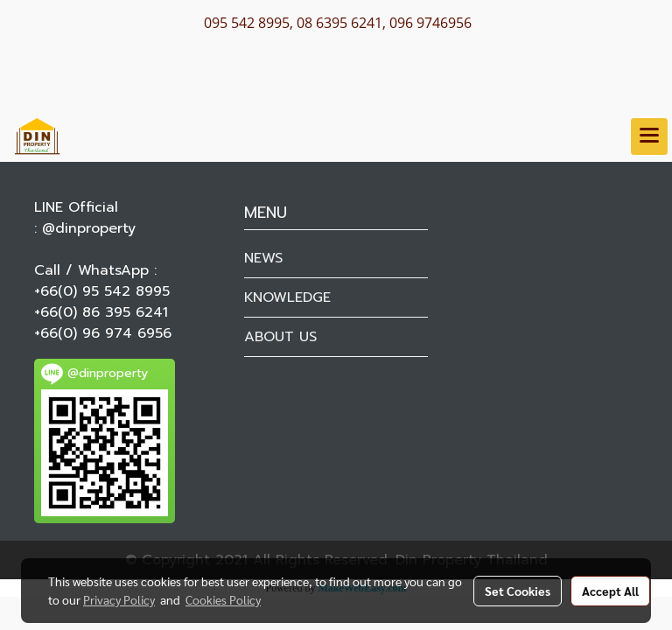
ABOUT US (280, 337)
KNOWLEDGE (287, 297)
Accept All (610, 591)
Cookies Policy (223, 599)
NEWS (263, 258)
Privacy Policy (119, 599)
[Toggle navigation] (649, 136)
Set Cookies (518, 591)
